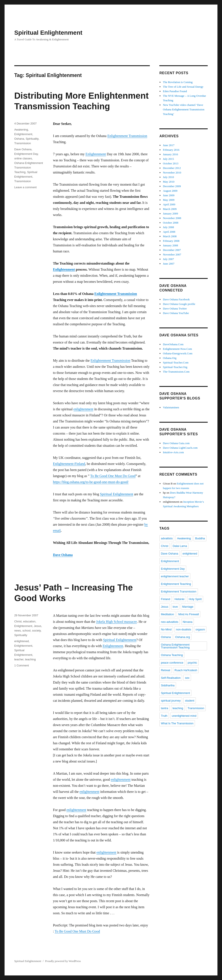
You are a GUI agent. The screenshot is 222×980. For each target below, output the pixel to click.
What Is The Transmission (177, 723)
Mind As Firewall (189, 614)
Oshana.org (183, 637)
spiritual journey (171, 701)
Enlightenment (96, 154)
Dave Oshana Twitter (175, 308)
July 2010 (168, 177)
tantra (164, 708)
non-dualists (184, 629)
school (26, 631)
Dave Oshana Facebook (176, 299)
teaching (30, 659)
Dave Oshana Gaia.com (176, 443)
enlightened (22, 641)
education (29, 621)
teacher (19, 659)
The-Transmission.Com (176, 372)
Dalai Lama (180, 546)
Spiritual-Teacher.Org (175, 367)
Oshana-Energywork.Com (178, 353)
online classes (23, 158)
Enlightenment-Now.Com (177, 349)
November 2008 (172, 218)
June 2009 (169, 195)
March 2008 (170, 236)
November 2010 (172, 173)
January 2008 (170, 245)
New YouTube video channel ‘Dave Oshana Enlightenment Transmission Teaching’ (184, 109)
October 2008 (171, 223)
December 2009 (172, 186)
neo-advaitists (170, 622)
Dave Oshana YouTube (176, 313)
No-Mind (166, 629)
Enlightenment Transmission (127, 136)
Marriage (188, 607)
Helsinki (180, 599)
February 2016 (171, 150)
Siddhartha (168, 685)
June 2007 (169, 264)
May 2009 (169, 200)
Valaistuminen (171, 407)
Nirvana (188, 622)
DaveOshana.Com (173, 344)
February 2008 (171, 241)
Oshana (19, 139)
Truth (164, 716)
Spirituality (32, 139)
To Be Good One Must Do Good (113, 476)
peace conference (172, 663)
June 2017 (169, 145)
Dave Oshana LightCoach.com (180, 448)
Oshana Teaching (172, 655)
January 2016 (170, 154)
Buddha (200, 538)
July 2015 (168, 159)
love (175, 607)
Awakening (21, 130)
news (18, 631)
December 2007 (172, 250)
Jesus (38, 626)
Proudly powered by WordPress (63, 961)
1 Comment (22, 665)
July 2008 (168, 227)
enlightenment (83, 409)
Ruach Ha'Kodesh (186, 670)
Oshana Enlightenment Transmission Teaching (29, 168)
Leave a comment (25, 187)
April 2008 (169, 232)
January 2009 (170, 214)
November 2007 (172, 254)
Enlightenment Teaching (176, 584)
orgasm (200, 629)
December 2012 (172, 168)
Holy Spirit (195, 599)
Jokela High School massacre (116, 622)
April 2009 (169, 204)
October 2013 (171, 163)
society (36, 631)
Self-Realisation (171, 678)
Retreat (166, 670)
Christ (18, 621)
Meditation (167, 614)
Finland (166, 599)
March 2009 (170, 209)
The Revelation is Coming (178, 82)
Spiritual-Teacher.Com (176, 362)
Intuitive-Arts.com (173, 452)
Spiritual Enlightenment (48, 33)
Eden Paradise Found (175, 91)
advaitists (167, 538)
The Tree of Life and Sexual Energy (183, 87)
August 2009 (170, 191)
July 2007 (168, 259)
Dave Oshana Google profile (179, 304)
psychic (192, 663)
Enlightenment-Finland (69, 464)
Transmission (23, 143)
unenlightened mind (184, 716)
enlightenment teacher (175, 576)
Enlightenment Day (26, 154)
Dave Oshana (63, 555)
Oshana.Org (170, 358)
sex (187, 678)
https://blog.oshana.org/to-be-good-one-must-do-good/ (91, 482)
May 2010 (169, 182)
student (190, 701)
